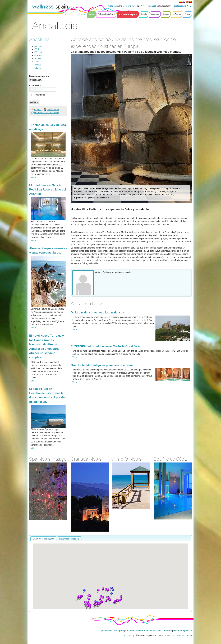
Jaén (37, 62)
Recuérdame (39, 95)
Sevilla (37, 68)
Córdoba (38, 52)
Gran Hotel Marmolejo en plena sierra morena (102, 365)
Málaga (38, 65)
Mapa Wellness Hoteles (44, 539)
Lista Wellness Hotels (69, 539)
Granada (38, 55)
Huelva (38, 59)
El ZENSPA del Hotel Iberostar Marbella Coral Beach (107, 346)
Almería (38, 46)
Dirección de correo (39, 76)
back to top (129, 636)
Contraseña (35, 85)
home (189, 636)
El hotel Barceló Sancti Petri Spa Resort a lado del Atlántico (48, 190)
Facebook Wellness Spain (148, 631)
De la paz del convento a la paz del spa (97, 313)
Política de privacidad (174, 636)
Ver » (33, 177)
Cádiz (37, 49)
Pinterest (167, 631)
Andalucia (39, 39)
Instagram (119, 631)
